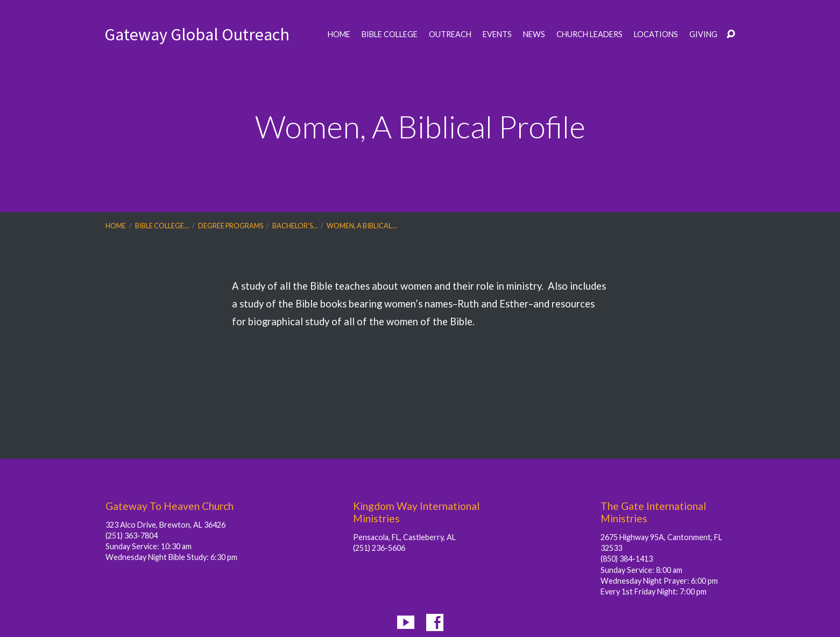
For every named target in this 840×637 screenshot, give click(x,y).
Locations (656, 34)
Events (497, 34)
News (534, 34)
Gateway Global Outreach (197, 34)
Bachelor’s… (295, 226)
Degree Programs (231, 226)
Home (339, 34)
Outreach (450, 34)
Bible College (390, 34)
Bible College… (162, 226)
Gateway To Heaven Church (170, 506)
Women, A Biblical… (362, 226)
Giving (703, 34)
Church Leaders (590, 34)
